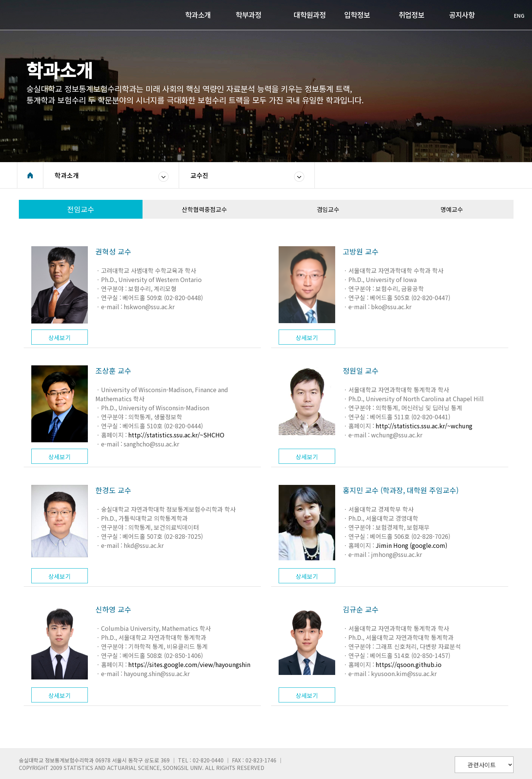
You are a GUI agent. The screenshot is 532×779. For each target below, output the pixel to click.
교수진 (199, 175)
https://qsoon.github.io (409, 664)
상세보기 (60, 337)
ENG (515, 15)
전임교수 (81, 209)
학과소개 (67, 175)
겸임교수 (328, 209)
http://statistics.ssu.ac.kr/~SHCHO (176, 435)
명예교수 (452, 209)
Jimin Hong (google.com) (411, 545)
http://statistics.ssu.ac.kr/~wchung (424, 426)
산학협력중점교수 (204, 209)
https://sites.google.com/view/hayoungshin (189, 664)
